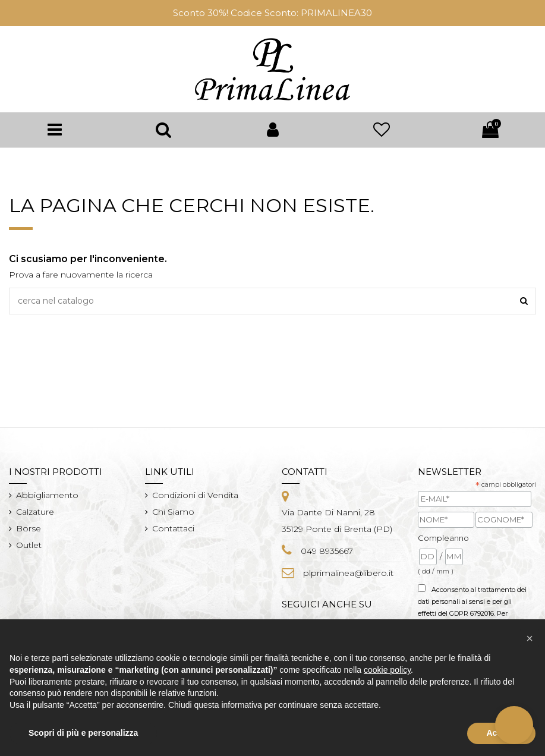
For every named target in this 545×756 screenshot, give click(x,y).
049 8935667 (327, 551)
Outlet (29, 545)
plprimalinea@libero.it (348, 573)
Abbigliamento (47, 495)
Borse (29, 528)
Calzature (35, 512)
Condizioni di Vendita (195, 495)
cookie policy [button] (387, 670)
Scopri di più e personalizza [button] (83, 733)
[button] (530, 638)
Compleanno (443, 538)
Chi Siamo (173, 512)
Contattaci (173, 528)
